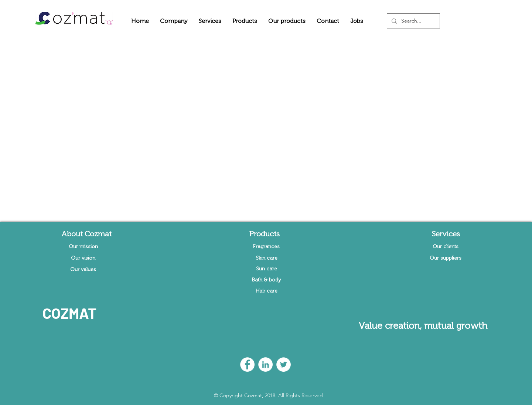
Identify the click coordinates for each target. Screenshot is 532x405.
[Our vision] (83, 258)
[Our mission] (83, 247)
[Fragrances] (266, 247)
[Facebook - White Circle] (247, 364)
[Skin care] (266, 258)
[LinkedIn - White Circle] (265, 364)
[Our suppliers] (446, 258)
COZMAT (69, 313)
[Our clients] (446, 247)
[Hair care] (266, 291)
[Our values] (83, 270)
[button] (174, 21)
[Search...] (413, 21)
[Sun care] (266, 269)
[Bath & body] (266, 280)
